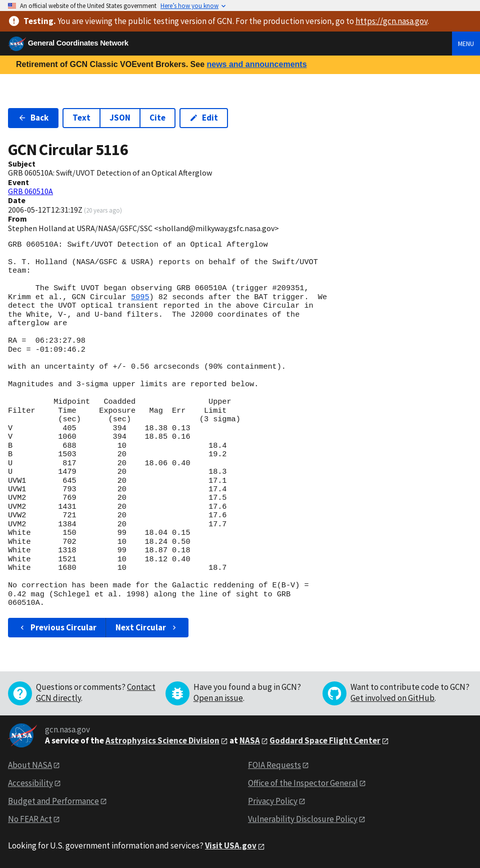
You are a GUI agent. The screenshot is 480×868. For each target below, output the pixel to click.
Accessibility (30, 783)
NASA (250, 740)
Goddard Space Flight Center (325, 740)
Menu (466, 44)
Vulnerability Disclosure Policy (303, 819)
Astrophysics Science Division (162, 740)
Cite (157, 118)
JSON (120, 118)
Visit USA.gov (231, 845)
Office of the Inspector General (303, 783)
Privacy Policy (273, 801)
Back (33, 118)
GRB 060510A (30, 191)
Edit (204, 118)
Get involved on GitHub (392, 698)
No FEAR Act (30, 819)
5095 (140, 297)
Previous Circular (57, 627)
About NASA (30, 765)
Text (81, 118)
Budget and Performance (53, 801)
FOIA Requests (274, 765)
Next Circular (147, 627)
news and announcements (256, 64)
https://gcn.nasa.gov (391, 21)
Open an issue (218, 698)
